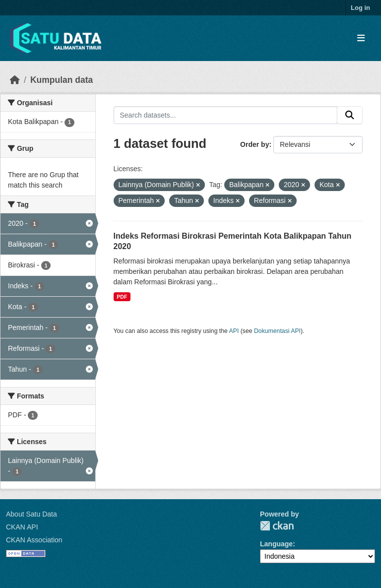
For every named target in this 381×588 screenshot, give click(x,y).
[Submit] (350, 115)
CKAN (277, 526)
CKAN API (22, 527)
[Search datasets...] (226, 115)
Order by (254, 144)
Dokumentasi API (277, 331)
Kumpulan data (62, 80)
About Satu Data (32, 514)
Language (276, 544)
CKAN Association (34, 540)
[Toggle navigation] (361, 38)
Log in (360, 8)
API (234, 331)
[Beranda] (15, 80)
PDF (122, 297)
